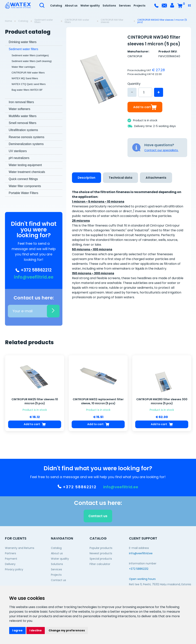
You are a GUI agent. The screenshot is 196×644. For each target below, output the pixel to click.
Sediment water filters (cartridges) (30, 55)
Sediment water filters (44, 21)
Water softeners (20, 109)
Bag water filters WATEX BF (27, 90)
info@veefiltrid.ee (34, 277)
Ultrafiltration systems (23, 130)
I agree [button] (17, 630)
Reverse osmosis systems (27, 137)
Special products (101, 559)
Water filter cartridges (23, 67)
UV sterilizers (18, 151)
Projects (140, 6)
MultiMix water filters (23, 116)
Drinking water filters (23, 42)
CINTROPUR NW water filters (77, 21)
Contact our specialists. (161, 150)
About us (71, 6)
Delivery (10, 564)
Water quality (90, 6)
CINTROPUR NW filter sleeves (112, 21)
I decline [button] (36, 630)
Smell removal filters (23, 123)
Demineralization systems (26, 144)
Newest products (101, 553)
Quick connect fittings (23, 179)
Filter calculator (100, 564)
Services (125, 6)
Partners (11, 553)
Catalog (56, 6)
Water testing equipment (25, 165)
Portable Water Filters (24, 193)
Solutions (109, 6)
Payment (11, 559)
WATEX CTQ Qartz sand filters (29, 84)
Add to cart (145, 107)
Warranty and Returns (20, 548)
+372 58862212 (34, 270)
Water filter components (25, 186)
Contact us (58, 580)
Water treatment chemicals (27, 172)
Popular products (101, 548)
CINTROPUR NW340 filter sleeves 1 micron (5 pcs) (162, 21)
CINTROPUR (135, 56)
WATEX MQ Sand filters (25, 78)
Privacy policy (14, 569)
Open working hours (142, 579)
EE (189, 5)
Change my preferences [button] (67, 630)
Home (8, 21)
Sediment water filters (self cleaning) (32, 61)
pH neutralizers (19, 158)
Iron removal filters (21, 102)
